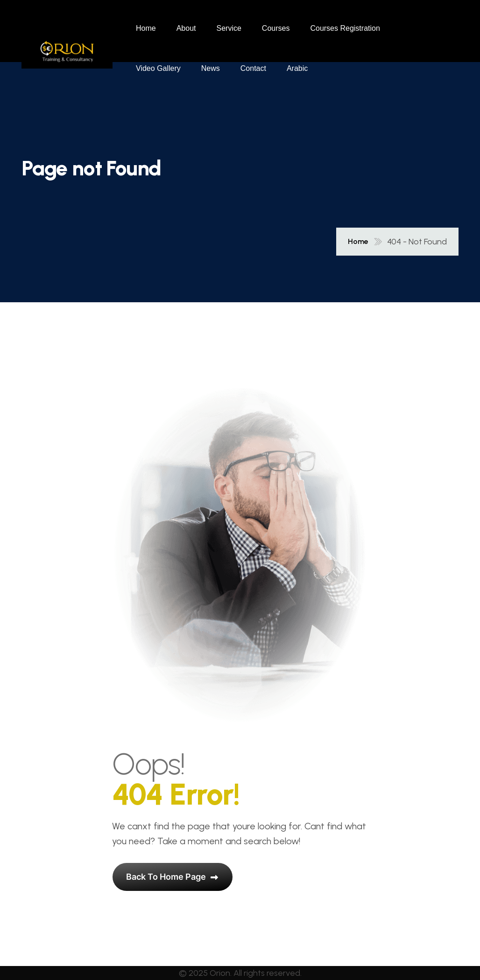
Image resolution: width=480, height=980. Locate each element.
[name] (67, 49)
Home (146, 28)
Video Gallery (158, 68)
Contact (253, 68)
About (186, 28)
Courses (276, 28)
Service (229, 28)
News (211, 68)
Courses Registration (345, 28)
